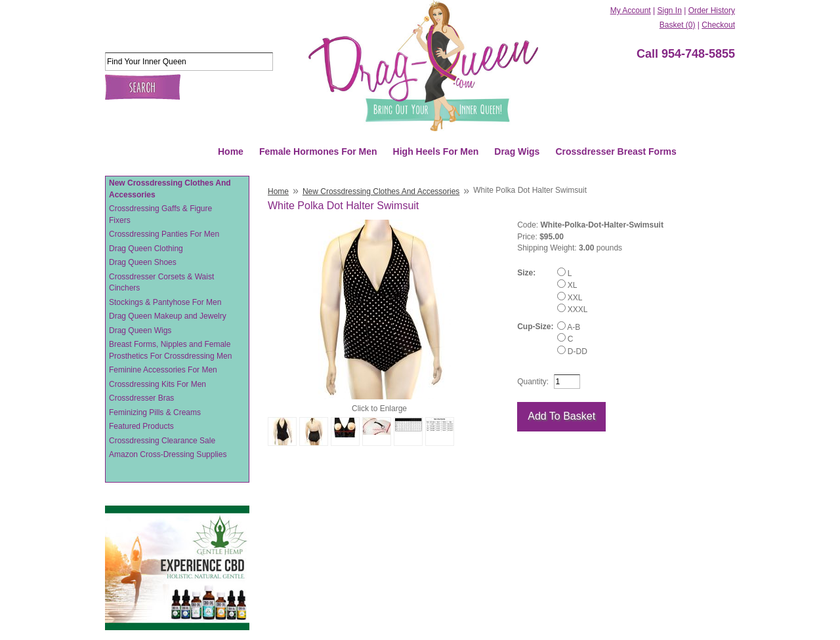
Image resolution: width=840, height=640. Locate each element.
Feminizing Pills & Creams (155, 412)
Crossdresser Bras (141, 398)
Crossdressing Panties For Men (164, 234)
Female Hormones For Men (318, 151)
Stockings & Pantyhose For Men (165, 302)
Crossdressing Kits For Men (157, 384)
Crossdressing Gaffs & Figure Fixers (160, 214)
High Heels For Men (436, 151)
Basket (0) (678, 25)
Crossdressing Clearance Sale (162, 441)
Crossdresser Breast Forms (616, 151)
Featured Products (141, 426)
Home (231, 151)
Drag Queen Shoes (143, 262)
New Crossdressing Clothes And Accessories (170, 189)
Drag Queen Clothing (146, 249)
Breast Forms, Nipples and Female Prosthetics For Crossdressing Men (170, 350)
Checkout (718, 25)
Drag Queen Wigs (140, 330)
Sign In (669, 10)
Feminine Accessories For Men (163, 370)
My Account (631, 10)
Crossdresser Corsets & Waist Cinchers (161, 283)
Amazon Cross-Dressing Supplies (168, 454)
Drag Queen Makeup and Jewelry (168, 316)
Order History (712, 10)
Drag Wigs (517, 151)
